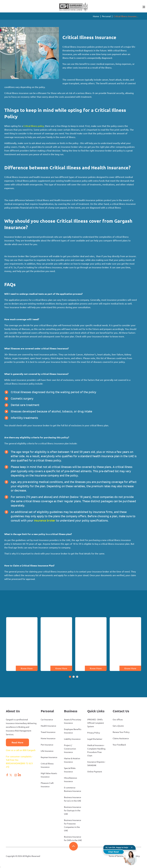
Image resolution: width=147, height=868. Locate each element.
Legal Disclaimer (95, 739)
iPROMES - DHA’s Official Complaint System (96, 723)
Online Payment (95, 772)
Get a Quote (118, 726)
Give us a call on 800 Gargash (21, 750)
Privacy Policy (94, 733)
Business (71, 711)
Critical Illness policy (34, 126)
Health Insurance (48, 726)
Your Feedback (119, 745)
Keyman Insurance (49, 757)
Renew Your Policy (121, 732)
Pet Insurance (47, 745)
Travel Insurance (48, 732)
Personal (106, 16)
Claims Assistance (121, 738)
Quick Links (96, 711)
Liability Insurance (72, 739)
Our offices (118, 720)
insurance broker (45, 520)
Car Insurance (47, 720)
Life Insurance (47, 751)
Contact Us (121, 711)
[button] (70, 677)
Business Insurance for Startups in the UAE (73, 811)
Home (96, 16)
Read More (17, 742)
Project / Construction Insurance (70, 749)
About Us (13, 711)
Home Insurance (48, 738)
